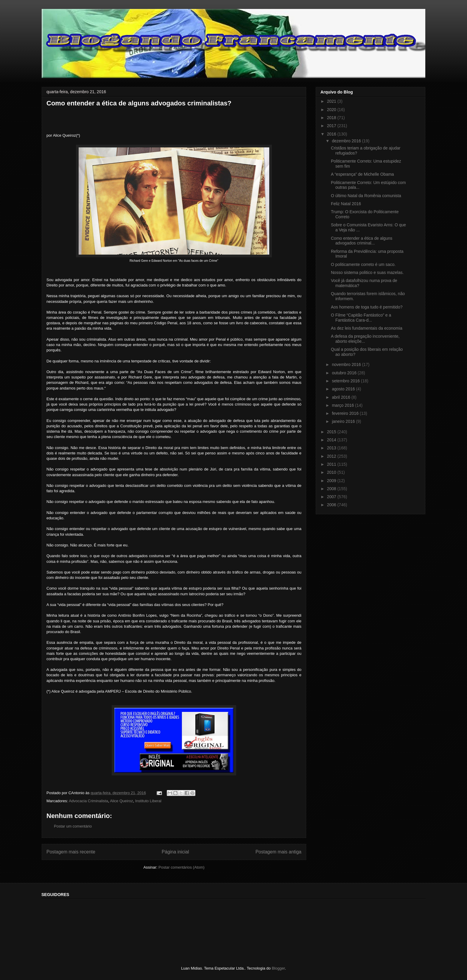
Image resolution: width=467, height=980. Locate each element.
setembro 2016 (346, 381)
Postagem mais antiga (278, 852)
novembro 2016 (347, 364)
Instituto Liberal (148, 801)
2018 (332, 118)
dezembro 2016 (347, 141)
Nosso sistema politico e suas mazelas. (367, 272)
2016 (332, 134)
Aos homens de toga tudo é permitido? (367, 307)
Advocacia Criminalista (88, 801)
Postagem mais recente (71, 852)
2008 (332, 489)
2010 (332, 472)
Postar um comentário (73, 826)
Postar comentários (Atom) (182, 867)
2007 (332, 497)
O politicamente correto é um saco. (363, 264)
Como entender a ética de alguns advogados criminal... (362, 241)
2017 (332, 126)
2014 (332, 440)
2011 (332, 464)
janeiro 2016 (344, 421)
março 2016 (343, 405)
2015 (332, 432)
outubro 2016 (345, 373)
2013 (332, 448)
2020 (332, 110)
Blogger (278, 968)
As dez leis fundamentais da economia (367, 328)
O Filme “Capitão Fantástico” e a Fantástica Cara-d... (361, 318)
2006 (332, 505)
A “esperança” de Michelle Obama (362, 174)
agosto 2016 (344, 389)
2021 (332, 101)
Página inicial (175, 852)
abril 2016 (341, 397)
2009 (332, 481)
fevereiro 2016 (346, 413)
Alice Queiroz (121, 801)
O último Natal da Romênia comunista (366, 196)
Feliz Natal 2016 (346, 204)
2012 (332, 456)
